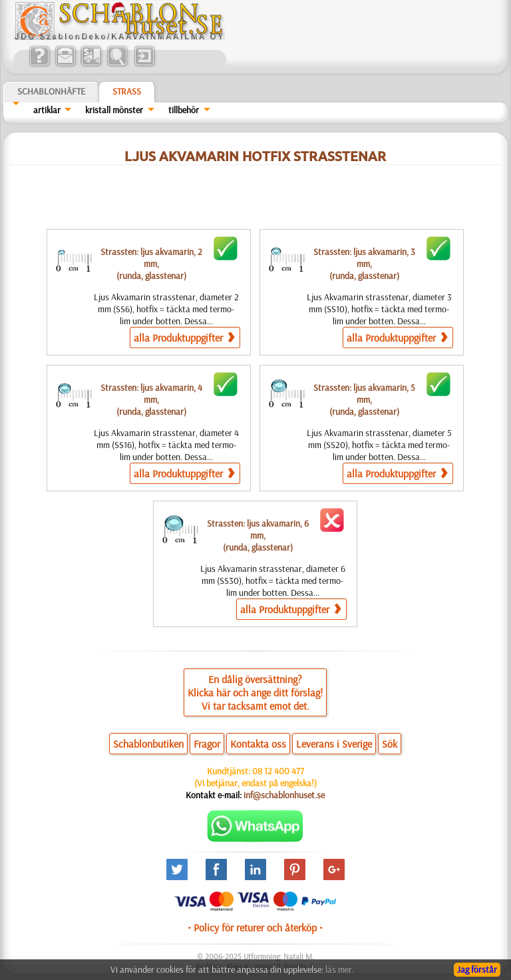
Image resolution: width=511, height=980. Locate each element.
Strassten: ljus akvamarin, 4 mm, (151, 399)
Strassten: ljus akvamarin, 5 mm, (364, 399)
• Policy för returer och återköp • (255, 927)
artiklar (47, 110)
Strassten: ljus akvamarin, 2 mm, (151, 264)
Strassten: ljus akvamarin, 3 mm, (364, 264)
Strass (127, 91)
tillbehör (184, 110)
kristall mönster (114, 110)
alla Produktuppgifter (184, 337)
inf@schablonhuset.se (284, 795)
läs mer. (340, 969)
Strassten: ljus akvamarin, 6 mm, (258, 535)
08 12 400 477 (278, 771)
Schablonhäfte (51, 91)
